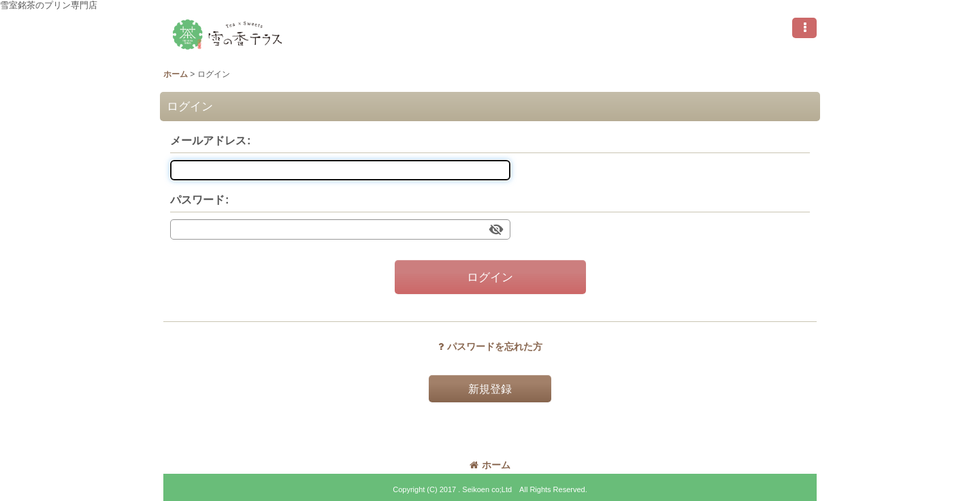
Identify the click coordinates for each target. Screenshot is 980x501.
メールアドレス (208, 140)
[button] (804, 28)
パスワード (197, 199)
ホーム (490, 465)
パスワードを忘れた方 (490, 346)
